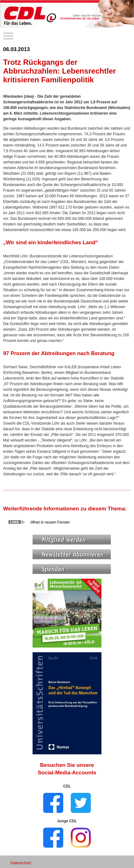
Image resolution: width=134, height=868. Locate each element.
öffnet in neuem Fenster (50, 522)
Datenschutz (21, 863)
